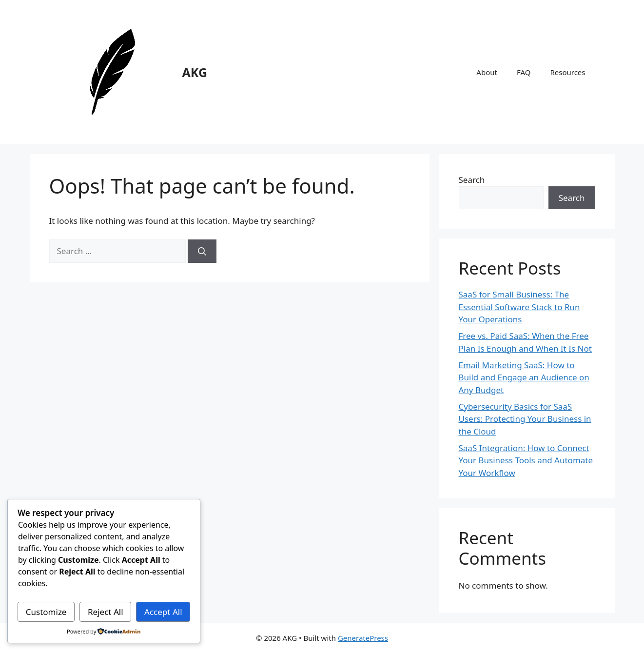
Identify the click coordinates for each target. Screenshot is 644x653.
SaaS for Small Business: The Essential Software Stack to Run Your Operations (519, 307)
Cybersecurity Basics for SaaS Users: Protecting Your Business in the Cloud (525, 419)
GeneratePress (363, 638)
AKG (195, 72)
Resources (567, 72)
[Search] (202, 251)
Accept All (163, 612)
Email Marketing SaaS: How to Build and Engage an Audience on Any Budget (524, 377)
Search (472, 180)
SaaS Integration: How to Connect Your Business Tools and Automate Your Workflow (526, 460)
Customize (46, 612)
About (487, 72)
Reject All (106, 612)
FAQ (524, 72)
